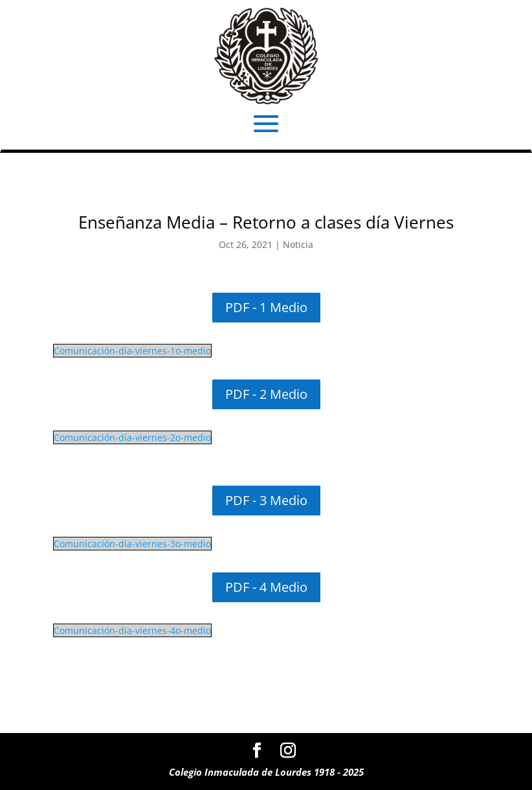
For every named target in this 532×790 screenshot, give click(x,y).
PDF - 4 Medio (266, 587)
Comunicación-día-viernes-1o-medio (132, 351)
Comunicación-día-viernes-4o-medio (132, 630)
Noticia (298, 244)
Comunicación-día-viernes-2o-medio (132, 437)
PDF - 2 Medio (266, 394)
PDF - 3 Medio (266, 500)
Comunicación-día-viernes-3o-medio (132, 544)
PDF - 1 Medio (266, 307)
